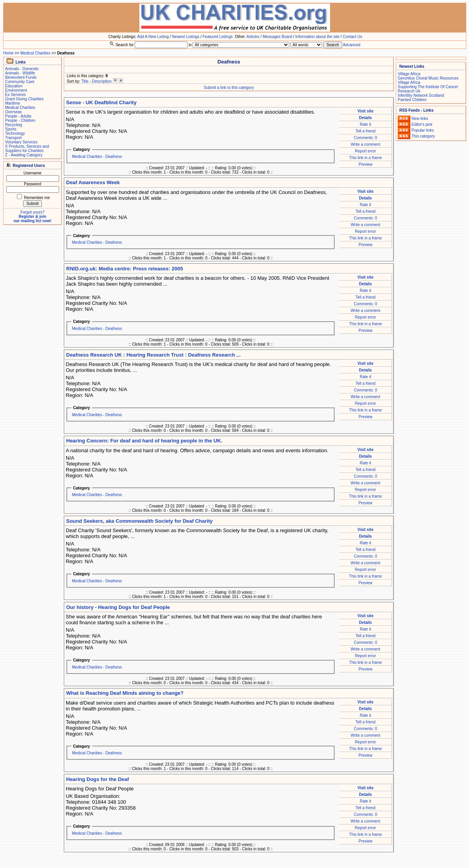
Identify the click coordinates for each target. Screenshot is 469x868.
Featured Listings (217, 37)
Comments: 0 (365, 138)
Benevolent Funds (21, 77)
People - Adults (18, 116)
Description (102, 81)
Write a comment (365, 144)
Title (85, 81)
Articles (253, 37)
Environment (16, 90)
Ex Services (15, 95)
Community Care (20, 82)
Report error (366, 151)
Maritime (13, 103)
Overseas (14, 112)
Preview (366, 164)
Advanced (352, 45)
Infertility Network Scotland (421, 95)
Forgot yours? (32, 212)
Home (8, 53)
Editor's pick (422, 124)
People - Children (20, 121)
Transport (13, 138)
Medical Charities (35, 53)
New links (420, 119)
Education (14, 86)
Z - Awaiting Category (24, 155)
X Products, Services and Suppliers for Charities (27, 149)
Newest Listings (186, 37)
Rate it (365, 124)
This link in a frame (366, 158)
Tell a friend (365, 131)
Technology (15, 133)
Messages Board (277, 37)
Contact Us (353, 37)
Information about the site (317, 37)
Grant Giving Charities (24, 99)
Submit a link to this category (229, 88)
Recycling (14, 125)
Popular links (423, 130)
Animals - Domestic (22, 69)
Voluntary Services (21, 142)
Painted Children (412, 100)
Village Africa (409, 74)
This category (423, 136)
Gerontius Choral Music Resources (428, 78)
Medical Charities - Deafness (97, 157)
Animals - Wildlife (20, 73)
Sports (11, 129)
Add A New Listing (153, 37)
